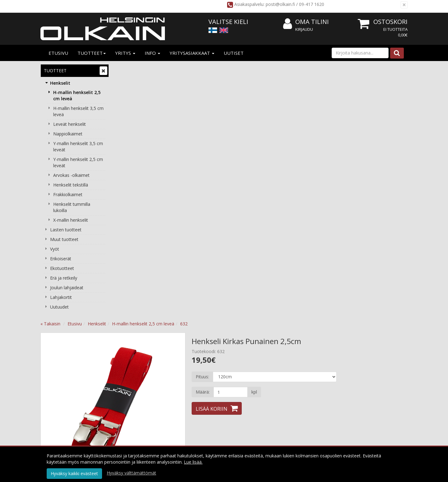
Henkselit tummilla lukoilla (72, 207)
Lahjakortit (61, 297)
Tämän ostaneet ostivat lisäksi (279, 265)
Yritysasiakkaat (192, 53)
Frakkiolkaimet (68, 194)
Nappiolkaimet (68, 134)
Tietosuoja (203, 363)
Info (152, 53)
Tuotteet (92, 53)
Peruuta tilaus (206, 391)
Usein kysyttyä (280, 382)
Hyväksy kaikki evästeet (74, 473)
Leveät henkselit (70, 124)
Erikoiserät (61, 259)
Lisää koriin (284, 155)
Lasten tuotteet (66, 230)
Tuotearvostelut (222, 265)
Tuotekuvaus (135, 265)
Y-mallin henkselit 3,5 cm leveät (78, 146)
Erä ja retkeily (64, 278)
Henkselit (60, 83)
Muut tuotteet (64, 239)
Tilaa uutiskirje (223, 418)
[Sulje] (404, 5)
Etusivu (58, 53)
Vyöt (55, 249)
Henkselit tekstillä (71, 185)
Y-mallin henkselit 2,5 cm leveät (78, 162)
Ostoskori (390, 22)
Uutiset (234, 53)
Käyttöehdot (205, 372)
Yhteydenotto (133, 391)
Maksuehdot (205, 382)
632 (259, 70)
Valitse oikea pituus (285, 391)
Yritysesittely (132, 363)
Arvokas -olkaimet (71, 175)
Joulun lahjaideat (67, 288)
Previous (126, 150)
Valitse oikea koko (177, 265)
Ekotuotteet (62, 268)
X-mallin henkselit (71, 220)
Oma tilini (306, 22)
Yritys (125, 53)
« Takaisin (125, 70)
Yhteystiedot (132, 382)
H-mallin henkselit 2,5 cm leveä (77, 95)
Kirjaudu (304, 29)
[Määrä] (303, 138)
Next (247, 150)
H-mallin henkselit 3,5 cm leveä (78, 111)
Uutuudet (59, 307)
